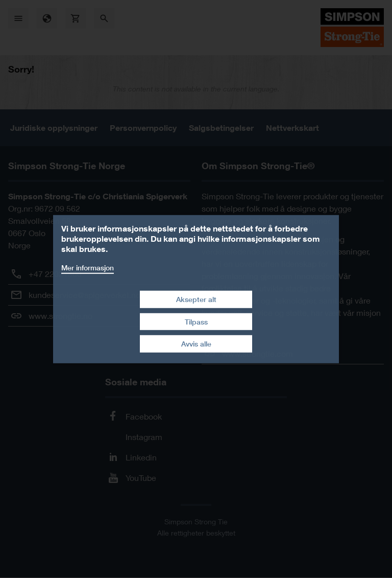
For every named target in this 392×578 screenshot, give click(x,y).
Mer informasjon (88, 267)
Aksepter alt (196, 299)
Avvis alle (196, 344)
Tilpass (196, 322)
